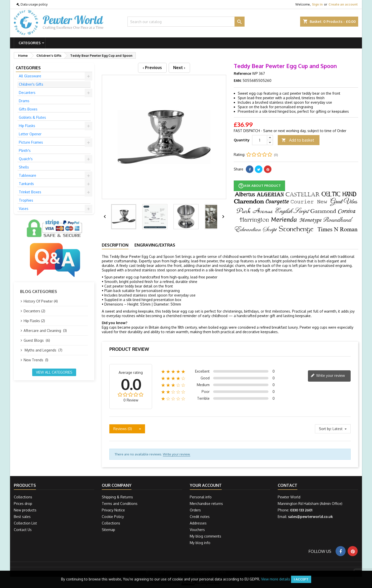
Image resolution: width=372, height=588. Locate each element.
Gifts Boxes (28, 109)
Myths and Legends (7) (43, 350)
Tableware (28, 175)
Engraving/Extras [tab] (155, 245)
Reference (242, 73)
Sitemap (108, 530)
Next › (179, 68)
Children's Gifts (31, 84)
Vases (24, 209)
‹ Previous (152, 68)
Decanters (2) (34, 311)
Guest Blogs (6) (37, 340)
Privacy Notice (113, 510)
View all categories (54, 372)
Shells (24, 167)
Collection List (25, 523)
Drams (24, 101)
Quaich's (26, 159)
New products (25, 510)
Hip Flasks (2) (34, 321)
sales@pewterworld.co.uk (310, 517)
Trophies (26, 200)
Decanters (27, 93)
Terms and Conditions (120, 504)
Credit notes (200, 517)
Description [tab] (115, 245)
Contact (288, 485)
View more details (276, 579)
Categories (30, 43)
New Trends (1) (36, 360)
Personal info (201, 497)
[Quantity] (260, 140)
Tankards (26, 184)
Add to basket (298, 140)
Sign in (317, 4)
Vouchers (197, 530)
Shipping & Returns (117, 497)
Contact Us (23, 530)
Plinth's (25, 151)
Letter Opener (30, 134)
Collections (23, 497)
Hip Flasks (27, 126)
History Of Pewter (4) (41, 301)
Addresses (198, 523)
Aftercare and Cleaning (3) (45, 331)
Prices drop (23, 504)
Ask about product (259, 186)
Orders (195, 510)
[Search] (186, 22)
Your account (206, 485)
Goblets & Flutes (32, 117)
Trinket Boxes (30, 192)
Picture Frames (31, 142)
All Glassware (30, 76)
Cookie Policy (113, 517)
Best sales (22, 517)
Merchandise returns (206, 504)
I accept (301, 579)
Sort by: (325, 429)
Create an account (343, 4)
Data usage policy (34, 4)
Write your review (328, 376)
